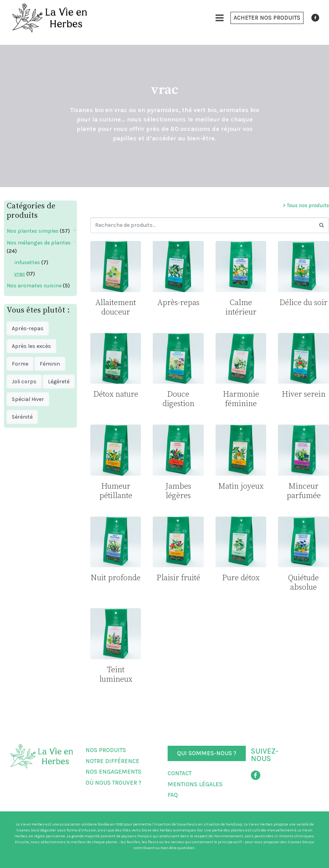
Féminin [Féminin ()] (50, 364)
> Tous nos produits (306, 205)
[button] (267, 18)
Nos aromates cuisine (34, 286)
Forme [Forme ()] (20, 364)
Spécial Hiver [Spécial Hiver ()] (28, 399)
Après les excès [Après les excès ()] (31, 346)
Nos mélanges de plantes (39, 243)
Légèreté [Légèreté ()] (59, 382)
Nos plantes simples (33, 231)
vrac (20, 274)
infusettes (27, 262)
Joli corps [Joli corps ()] (24, 382)
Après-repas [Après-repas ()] (28, 328)
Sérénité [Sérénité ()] (22, 417)
